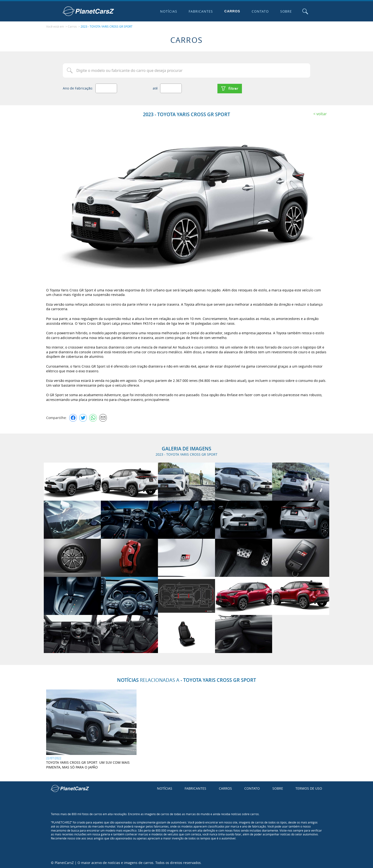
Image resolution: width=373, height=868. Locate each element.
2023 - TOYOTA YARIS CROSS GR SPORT (107, 26)
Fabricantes (201, 11)
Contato (260, 11)
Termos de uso (309, 788)
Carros (232, 11)
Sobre (286, 11)
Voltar (322, 113)
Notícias (168, 11)
